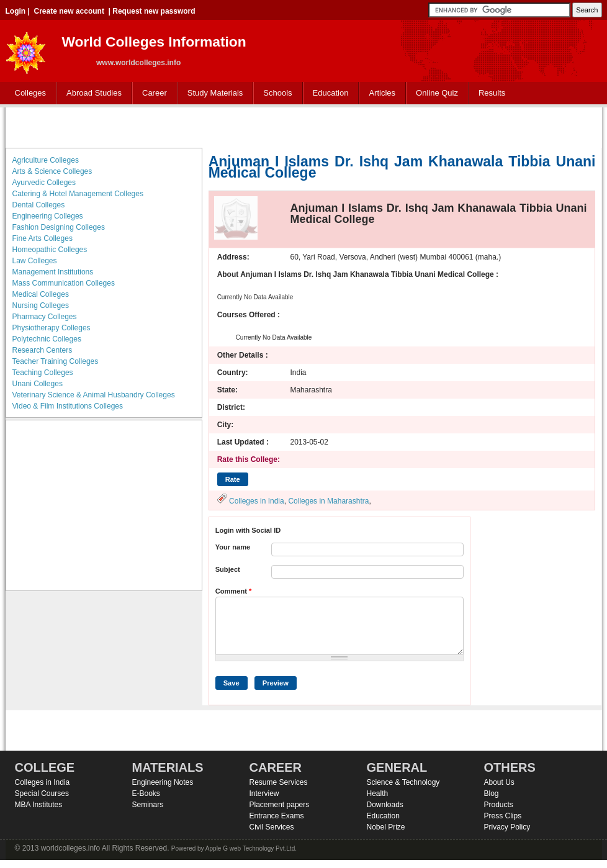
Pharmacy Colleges (45, 317)
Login (16, 11)
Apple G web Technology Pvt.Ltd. (251, 848)
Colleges (28, 93)
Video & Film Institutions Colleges (68, 406)
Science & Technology (403, 782)
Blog (492, 793)
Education (328, 93)
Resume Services (279, 782)
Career (152, 93)
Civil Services (272, 827)
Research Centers (43, 350)
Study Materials (213, 93)
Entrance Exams (277, 816)
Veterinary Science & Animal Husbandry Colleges (94, 395)
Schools (275, 93)
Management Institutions (53, 272)
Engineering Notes (163, 782)
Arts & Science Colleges (52, 171)
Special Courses (42, 793)
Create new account (69, 11)
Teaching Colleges (43, 373)
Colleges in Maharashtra (328, 501)
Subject (228, 569)
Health (378, 793)
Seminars (148, 805)
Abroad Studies (91, 93)
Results (492, 93)
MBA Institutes (39, 805)
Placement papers (280, 805)
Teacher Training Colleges (56, 361)
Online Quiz (437, 93)
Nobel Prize (386, 827)
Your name (233, 547)
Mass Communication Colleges (64, 283)
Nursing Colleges (41, 305)
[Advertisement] (303, 126)
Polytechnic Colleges (47, 339)
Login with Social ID (248, 530)
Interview (264, 793)
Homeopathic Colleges (50, 250)
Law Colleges (35, 261)
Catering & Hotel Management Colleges (78, 194)
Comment (234, 591)
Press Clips (503, 816)
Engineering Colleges (48, 216)
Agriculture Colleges (46, 160)
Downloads (385, 805)
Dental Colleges (39, 205)
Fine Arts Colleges (43, 238)
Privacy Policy (507, 827)
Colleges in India (257, 501)
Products (499, 805)
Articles (382, 93)
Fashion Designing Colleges (59, 227)
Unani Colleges (38, 384)
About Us (499, 782)
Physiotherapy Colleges (52, 328)
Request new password (154, 11)
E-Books (146, 793)
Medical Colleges (41, 294)
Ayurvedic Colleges (44, 183)
